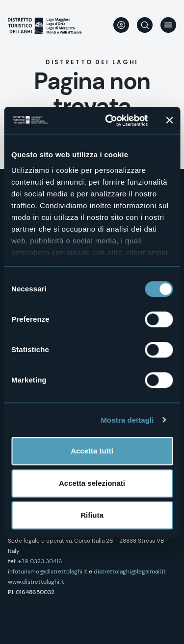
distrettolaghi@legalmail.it (130, 572)
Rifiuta (92, 515)
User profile (121, 25)
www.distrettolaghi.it (36, 582)
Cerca (145, 25)
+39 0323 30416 (40, 561)
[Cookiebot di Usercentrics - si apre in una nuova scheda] (110, 120)
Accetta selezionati (92, 483)
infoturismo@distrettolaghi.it (48, 572)
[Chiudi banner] (169, 120)
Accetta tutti (92, 451)
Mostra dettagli (127, 420)
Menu (168, 25)
